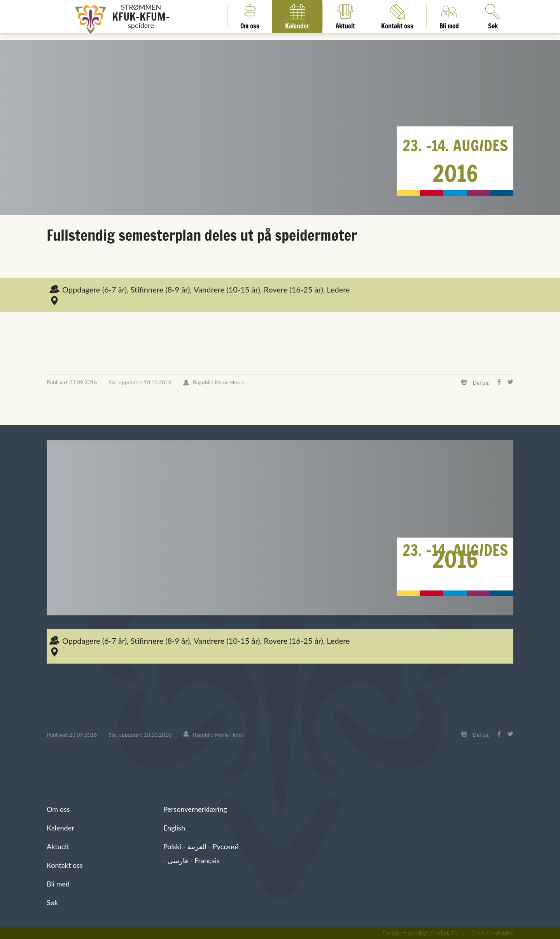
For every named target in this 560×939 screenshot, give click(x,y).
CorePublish (500, 933)
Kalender (297, 16)
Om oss (250, 16)
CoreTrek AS (444, 933)
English (174, 828)
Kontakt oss (397, 16)
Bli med (449, 16)
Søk (52, 902)
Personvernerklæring (195, 809)
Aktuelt (345, 16)
